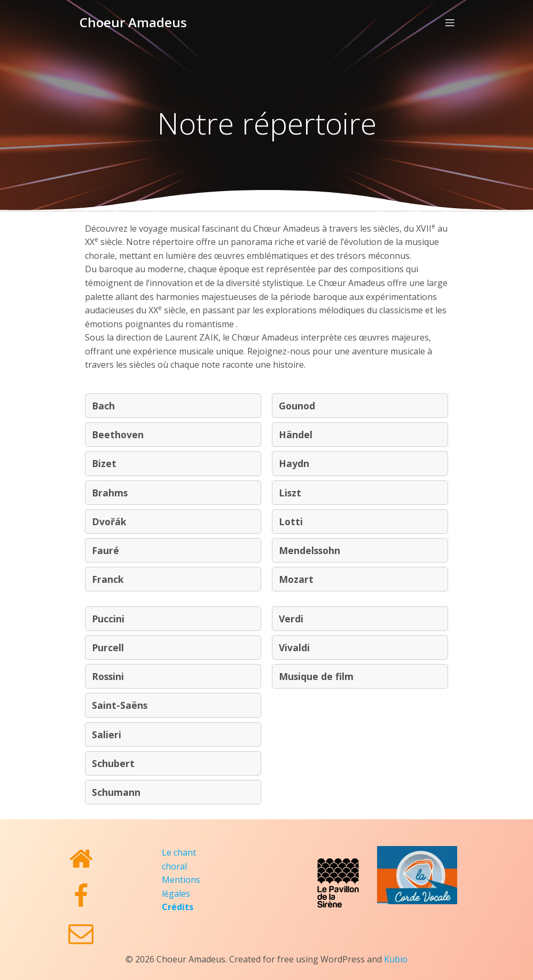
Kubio (396, 951)
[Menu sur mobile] (450, 19)
